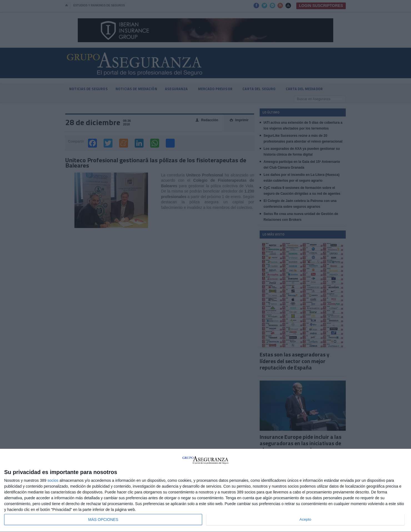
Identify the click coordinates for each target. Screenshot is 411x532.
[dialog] (205, 491)
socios (53, 480)
